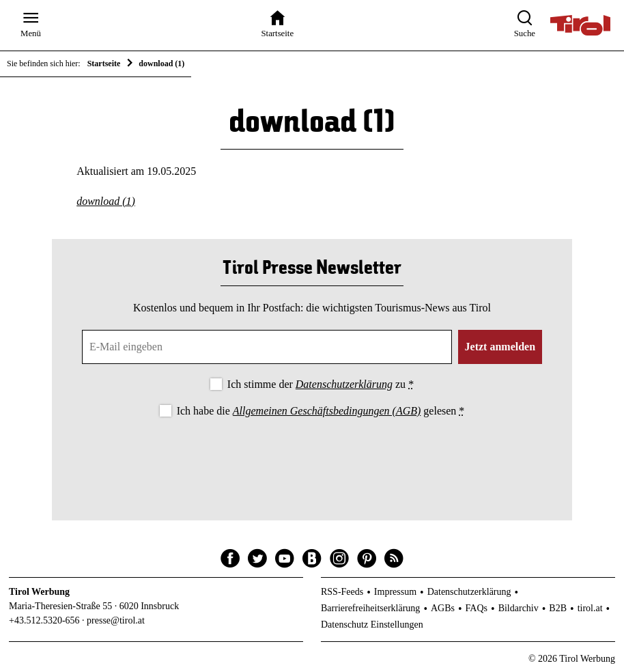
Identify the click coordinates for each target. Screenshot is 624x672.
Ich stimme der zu (321, 384)
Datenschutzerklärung (344, 384)
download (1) (106, 201)
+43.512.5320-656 (44, 620)
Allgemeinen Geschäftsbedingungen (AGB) (327, 411)
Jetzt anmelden (500, 347)
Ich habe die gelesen (321, 411)
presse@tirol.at (116, 620)
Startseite (104, 64)
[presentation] (312, 458)
